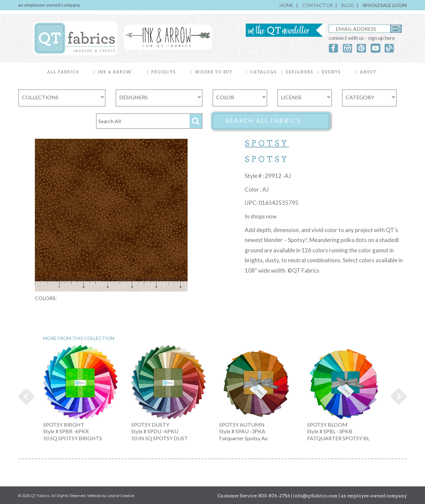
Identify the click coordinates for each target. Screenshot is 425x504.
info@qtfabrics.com (315, 496)
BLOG (348, 5)
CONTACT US (317, 5)
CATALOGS (263, 72)
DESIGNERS (299, 72)
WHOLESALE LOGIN (385, 5)
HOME (287, 5)
